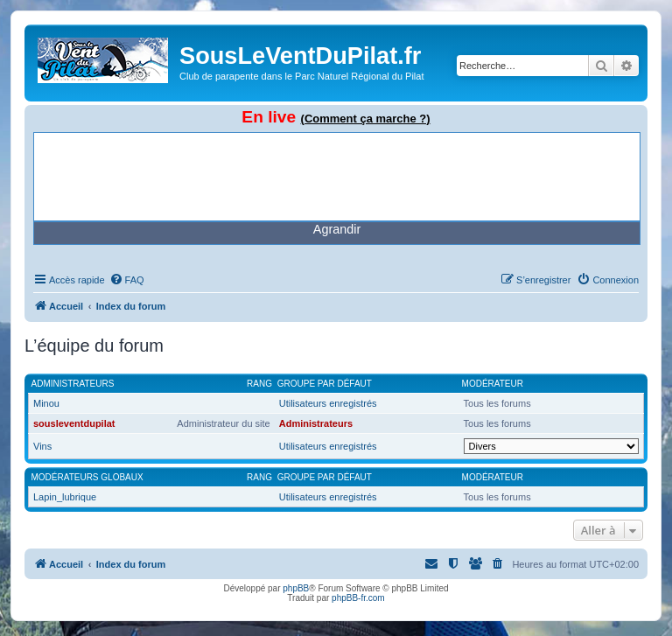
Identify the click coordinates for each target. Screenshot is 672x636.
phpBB (296, 588)
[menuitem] (127, 280)
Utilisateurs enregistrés (328, 403)
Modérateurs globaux (87, 477)
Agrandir (337, 229)
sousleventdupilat (74, 423)
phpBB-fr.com (358, 598)
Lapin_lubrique (65, 497)
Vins (42, 446)
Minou (46, 403)
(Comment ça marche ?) (366, 119)
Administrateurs (73, 384)
